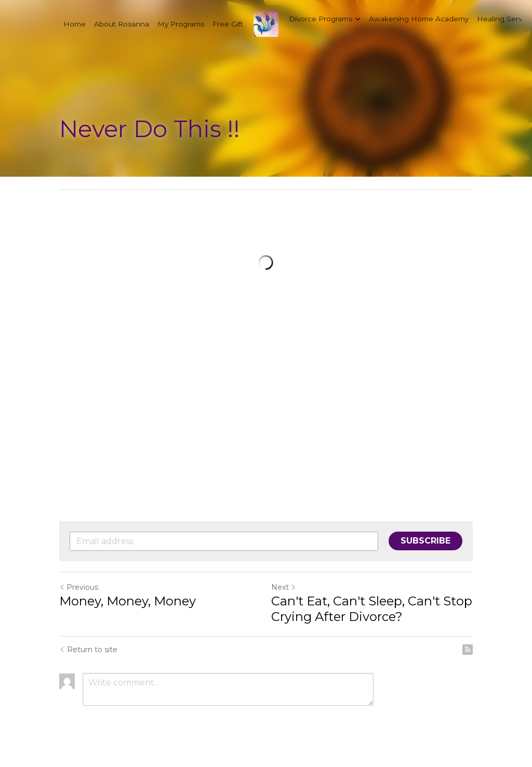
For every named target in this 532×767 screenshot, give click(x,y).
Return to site (88, 650)
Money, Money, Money (128, 601)
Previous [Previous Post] (79, 587)
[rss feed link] (468, 650)
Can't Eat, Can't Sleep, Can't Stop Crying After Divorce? (372, 609)
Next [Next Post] (284, 587)
